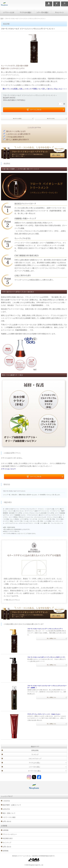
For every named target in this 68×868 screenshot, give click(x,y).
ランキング (35, 754)
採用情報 (6, 851)
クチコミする (51, 118)
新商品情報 (35, 750)
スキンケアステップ (35, 759)
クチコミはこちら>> (8, 469)
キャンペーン (59, 12)
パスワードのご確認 (9, 817)
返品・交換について (9, 813)
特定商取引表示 (8, 838)
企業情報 (6, 830)
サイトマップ (7, 843)
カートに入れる (36, 476)
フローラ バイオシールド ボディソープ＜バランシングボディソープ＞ (46, 657)
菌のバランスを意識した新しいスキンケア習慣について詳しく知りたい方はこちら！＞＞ (35, 89)
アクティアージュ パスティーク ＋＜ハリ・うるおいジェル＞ (44, 714)
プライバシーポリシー (10, 834)
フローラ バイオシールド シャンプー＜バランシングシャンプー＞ (45, 629)
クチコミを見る (18, 118)
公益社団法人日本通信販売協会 (40, 856)
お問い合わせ (7, 821)
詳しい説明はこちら (52, 638)
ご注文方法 (6, 801)
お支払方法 (6, 809)
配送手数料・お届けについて (12, 805)
